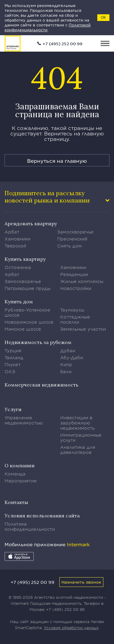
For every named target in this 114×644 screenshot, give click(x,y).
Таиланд (14, 358)
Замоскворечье (75, 232)
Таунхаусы (72, 310)
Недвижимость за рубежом (38, 342)
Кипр (66, 365)
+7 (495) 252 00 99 (62, 44)
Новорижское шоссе (29, 322)
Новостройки (76, 288)
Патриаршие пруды (28, 288)
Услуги (13, 409)
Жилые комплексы (82, 281)
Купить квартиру (25, 259)
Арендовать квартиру (31, 223)
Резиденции (74, 274)
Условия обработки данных (71, 628)
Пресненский (72, 239)
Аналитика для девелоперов (78, 450)
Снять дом (69, 246)
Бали (66, 371)
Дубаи (68, 351)
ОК (103, 18)
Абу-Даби (72, 358)
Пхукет (13, 365)
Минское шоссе (23, 329)
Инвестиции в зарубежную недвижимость (77, 423)
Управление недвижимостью (24, 420)
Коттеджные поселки (75, 319)
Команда (15, 474)
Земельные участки (83, 329)
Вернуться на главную (57, 161)
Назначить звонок (81, 582)
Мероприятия (21, 481)
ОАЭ (10, 371)
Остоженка (18, 267)
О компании (20, 465)
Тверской (15, 246)
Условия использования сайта (42, 516)
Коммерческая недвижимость (41, 385)
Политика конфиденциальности (30, 526)
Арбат (12, 232)
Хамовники (17, 239)
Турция (13, 351)
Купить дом (19, 302)
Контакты (16, 502)
